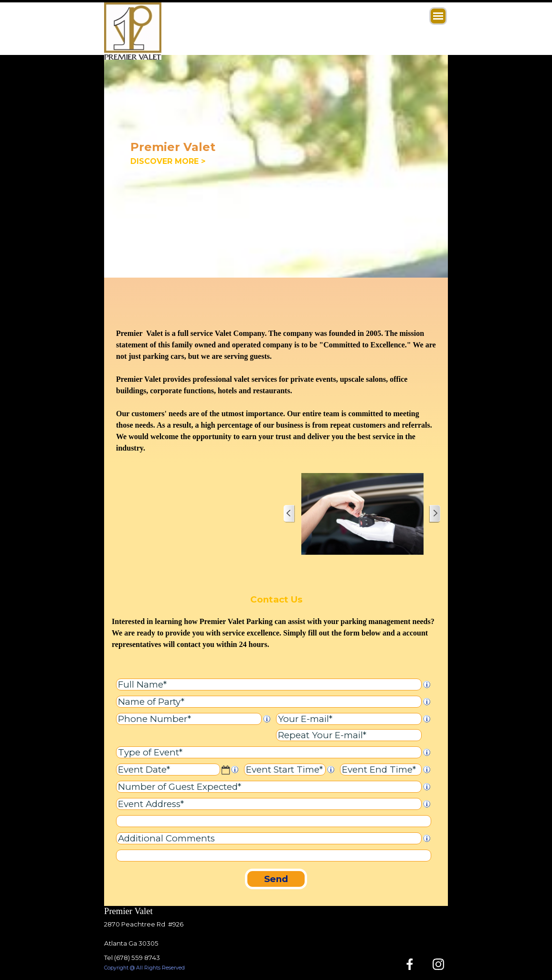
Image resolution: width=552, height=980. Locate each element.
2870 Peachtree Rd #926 (144, 924)
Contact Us (276, 599)
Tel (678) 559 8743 (132, 958)
